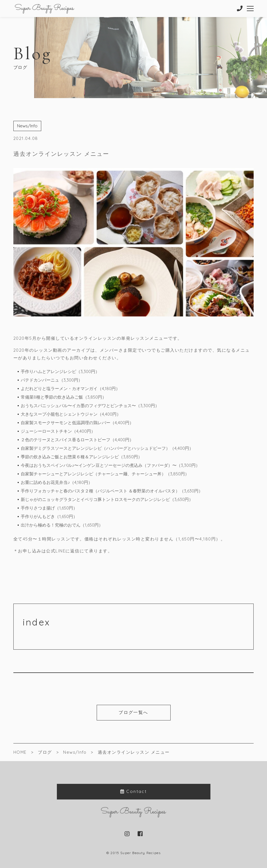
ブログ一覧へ (133, 712)
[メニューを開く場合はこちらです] (250, 9)
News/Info (27, 126)
